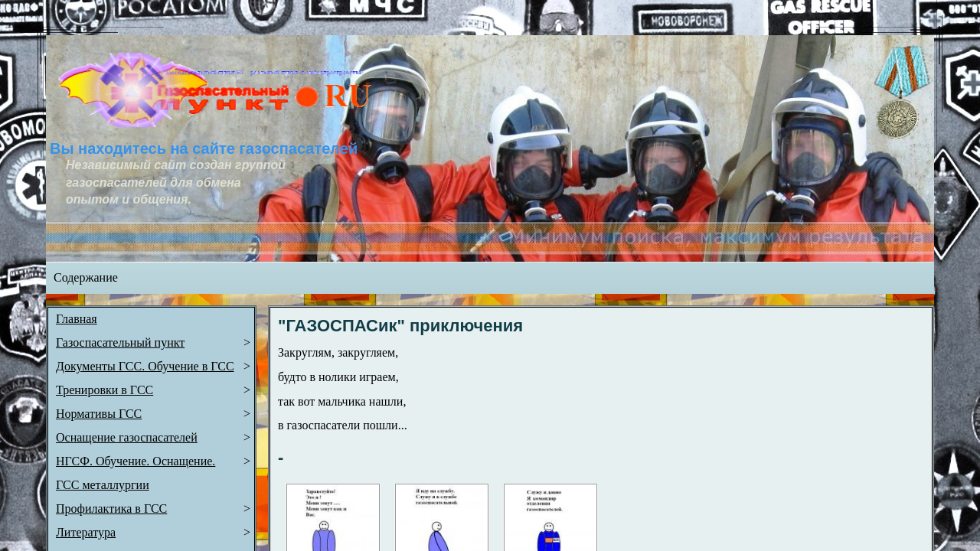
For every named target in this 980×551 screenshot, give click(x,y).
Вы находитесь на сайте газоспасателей (204, 148)
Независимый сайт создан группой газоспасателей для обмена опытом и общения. (177, 182)
